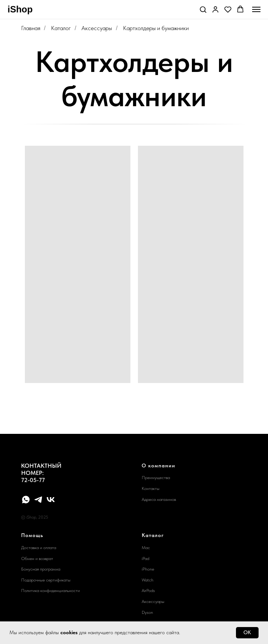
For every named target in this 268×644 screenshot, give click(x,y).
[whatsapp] (26, 500)
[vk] (51, 500)
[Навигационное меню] (256, 9)
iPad (145, 559)
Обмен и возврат (37, 559)
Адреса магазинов (159, 499)
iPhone (148, 569)
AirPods (148, 591)
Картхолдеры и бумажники (156, 28)
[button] (203, 9)
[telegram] (38, 500)
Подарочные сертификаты (46, 580)
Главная (31, 28)
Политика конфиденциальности (51, 591)
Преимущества (156, 478)
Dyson (147, 612)
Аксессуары (97, 28)
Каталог (61, 28)
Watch (148, 580)
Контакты (151, 488)
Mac (146, 548)
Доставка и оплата (39, 548)
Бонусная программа (41, 569)
